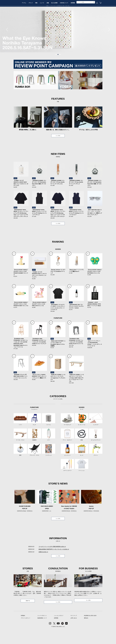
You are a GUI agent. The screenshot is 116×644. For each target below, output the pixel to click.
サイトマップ (74, 631)
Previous (8, 41)
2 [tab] (58, 66)
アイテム (30, 16)
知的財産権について (42, 633)
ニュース (51, 16)
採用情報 (86, 16)
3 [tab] (60, 66)
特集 (44, 16)
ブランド (38, 16)
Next (108, 41)
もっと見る (58, 147)
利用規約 (23, 631)
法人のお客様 (66, 16)
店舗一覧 (28, 616)
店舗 (58, 16)
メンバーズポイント (42, 631)
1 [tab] (56, 66)
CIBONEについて (76, 16)
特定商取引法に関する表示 (90, 631)
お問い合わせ (74, 633)
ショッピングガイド (59, 631)
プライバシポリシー (26, 633)
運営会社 (86, 633)
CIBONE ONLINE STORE (58, 11)
